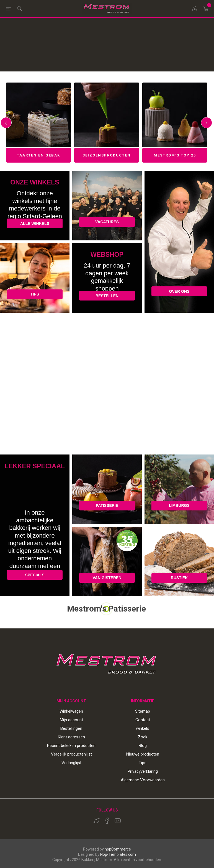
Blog (143, 746)
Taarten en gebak (38, 155)
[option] (38, 123)
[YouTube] (118, 821)
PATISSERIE (107, 505)
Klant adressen (71, 737)
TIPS (35, 294)
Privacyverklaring (143, 771)
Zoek (143, 737)
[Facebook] (107, 821)
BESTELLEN (107, 296)
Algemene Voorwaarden (143, 780)
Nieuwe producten (143, 754)
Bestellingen (71, 728)
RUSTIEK (179, 578)
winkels (143, 728)
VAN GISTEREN (107, 578)
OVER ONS (179, 291)
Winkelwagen (71, 711)
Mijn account (71, 720)
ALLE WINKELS (35, 224)
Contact (143, 720)
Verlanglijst (71, 763)
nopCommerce (118, 849)
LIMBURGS (179, 505)
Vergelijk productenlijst (71, 754)
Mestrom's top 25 (175, 155)
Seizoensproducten (107, 155)
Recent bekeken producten (71, 746)
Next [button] (207, 123)
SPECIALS (35, 575)
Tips (143, 763)
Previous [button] (6, 123)
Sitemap (143, 711)
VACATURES (107, 222)
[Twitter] (97, 821)
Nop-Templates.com (118, 854)
